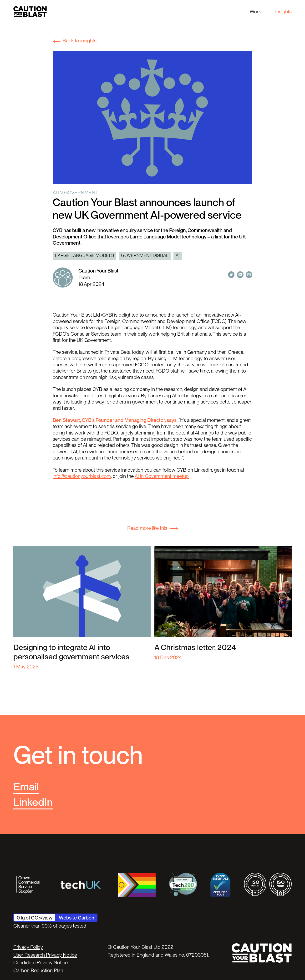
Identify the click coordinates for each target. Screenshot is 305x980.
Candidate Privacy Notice (41, 962)
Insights (283, 12)
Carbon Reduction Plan (38, 970)
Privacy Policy (28, 947)
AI (178, 255)
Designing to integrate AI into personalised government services (71, 652)
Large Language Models (85, 255)
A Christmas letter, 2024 (195, 647)
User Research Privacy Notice (45, 955)
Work (255, 12)
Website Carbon (77, 918)
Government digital (145, 255)
